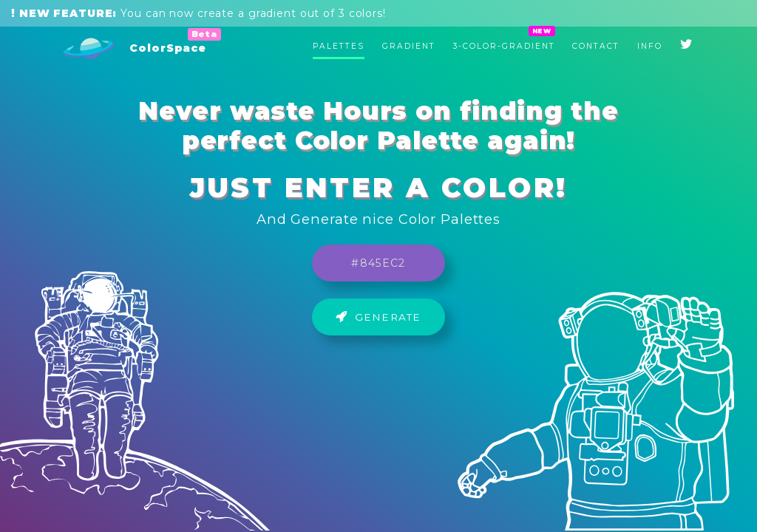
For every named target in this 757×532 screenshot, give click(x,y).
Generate (378, 317)
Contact (596, 46)
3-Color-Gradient (504, 46)
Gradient (409, 46)
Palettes (339, 46)
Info (650, 46)
